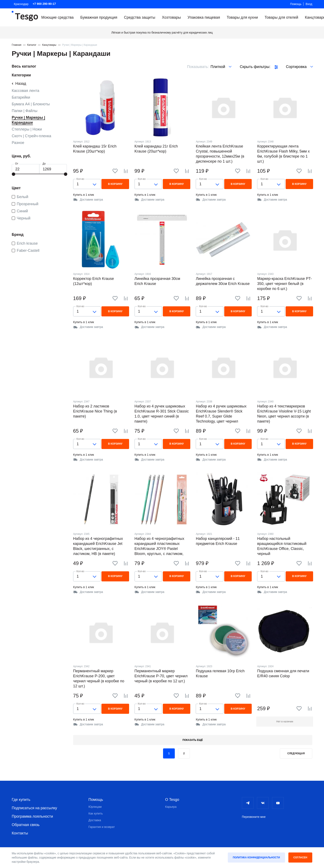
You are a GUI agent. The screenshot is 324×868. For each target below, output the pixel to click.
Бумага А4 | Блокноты (31, 104)
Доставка (95, 820)
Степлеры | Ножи (27, 129)
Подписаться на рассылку (34, 808)
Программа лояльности (32, 816)
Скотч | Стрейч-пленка (31, 136)
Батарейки (21, 97)
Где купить (21, 800)
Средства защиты (140, 17)
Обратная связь (26, 825)
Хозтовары (171, 17)
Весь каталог (24, 66)
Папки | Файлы (25, 111)
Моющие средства (57, 17)
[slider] (13, 174)
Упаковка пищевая (204, 17)
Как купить (96, 813)
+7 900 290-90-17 (44, 4)
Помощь (296, 4)
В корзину (115, 184)
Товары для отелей (281, 17)
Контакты (20, 833)
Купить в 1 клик (84, 195)
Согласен (300, 858)
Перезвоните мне (254, 817)
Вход (309, 4)
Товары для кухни (242, 17)
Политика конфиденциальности (256, 858)
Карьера (171, 807)
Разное (18, 143)
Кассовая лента (25, 91)
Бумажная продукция (99, 17)
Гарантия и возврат (102, 827)
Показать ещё (193, 740)
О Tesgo (172, 800)
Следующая (296, 753)
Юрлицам (95, 807)
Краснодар (21, 4)
